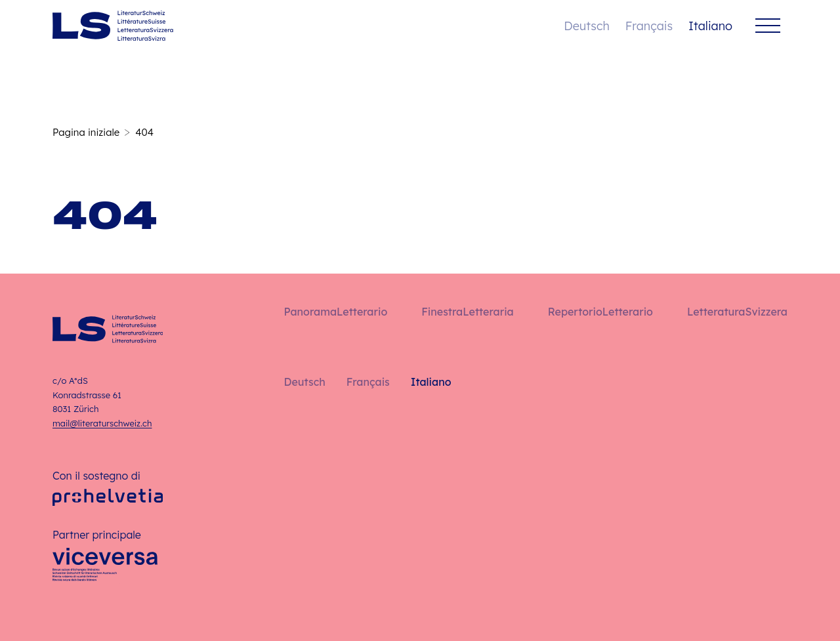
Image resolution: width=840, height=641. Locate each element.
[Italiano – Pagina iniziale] (113, 26)
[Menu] (768, 26)
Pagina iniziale (86, 132)
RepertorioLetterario (600, 312)
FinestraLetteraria (467, 312)
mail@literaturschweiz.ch (102, 423)
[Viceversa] (105, 568)
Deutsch (586, 26)
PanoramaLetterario (335, 312)
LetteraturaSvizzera (737, 312)
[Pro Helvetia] (108, 498)
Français (649, 26)
